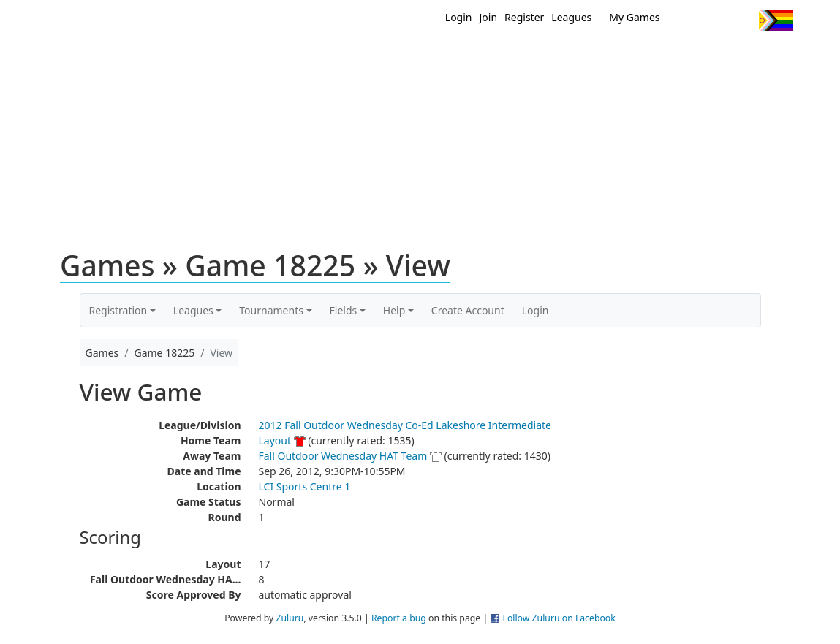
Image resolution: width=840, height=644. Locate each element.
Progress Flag (776, 20)
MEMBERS (451, 57)
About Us (753, 57)
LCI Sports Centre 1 (305, 486)
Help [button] (394, 310)
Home (326, 57)
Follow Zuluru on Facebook (559, 618)
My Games (634, 17)
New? (384, 57)
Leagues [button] (193, 310)
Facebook (715, 20)
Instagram (742, 20)
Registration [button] (118, 310)
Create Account (468, 310)
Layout (275, 440)
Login (459, 17)
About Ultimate (657, 57)
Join (489, 17)
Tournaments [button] (271, 310)
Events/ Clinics (545, 57)
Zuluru (290, 618)
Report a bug (399, 618)
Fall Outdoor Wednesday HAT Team (343, 456)
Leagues (571, 17)
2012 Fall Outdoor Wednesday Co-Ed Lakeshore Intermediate (405, 425)
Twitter (688, 20)
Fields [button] (344, 310)
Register (524, 17)
